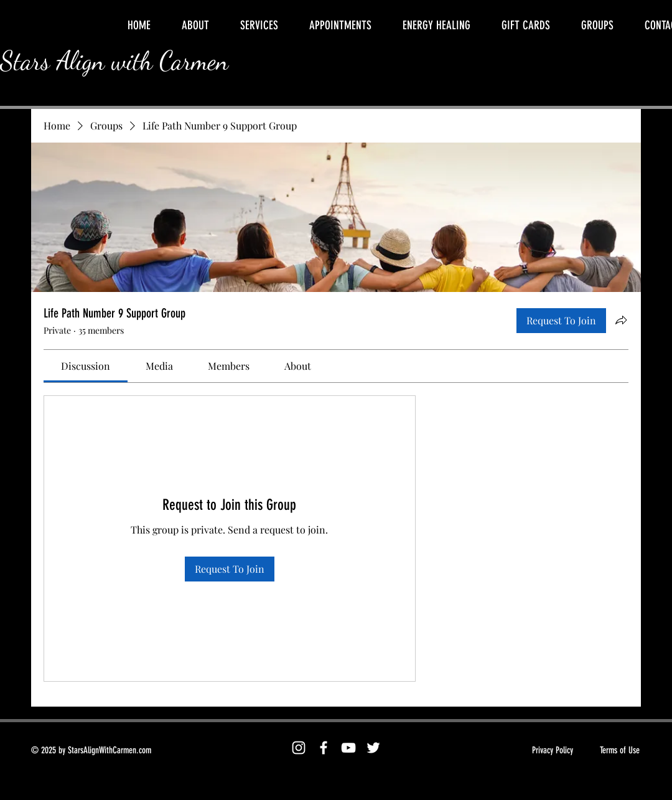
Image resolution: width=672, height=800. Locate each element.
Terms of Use (620, 750)
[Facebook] (324, 748)
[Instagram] (299, 748)
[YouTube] (348, 748)
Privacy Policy (553, 750)
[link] (86, 366)
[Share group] (621, 320)
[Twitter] (373, 748)
